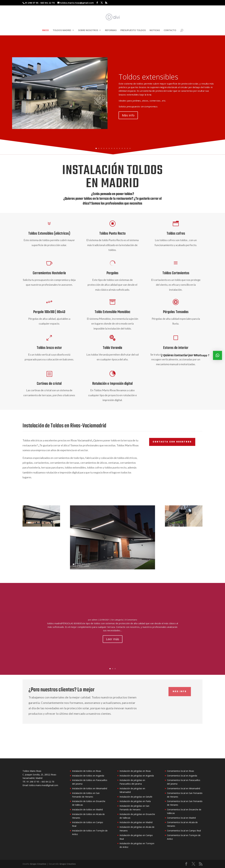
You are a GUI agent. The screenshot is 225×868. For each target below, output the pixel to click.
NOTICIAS (155, 30)
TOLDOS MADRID (62, 30)
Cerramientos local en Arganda (182, 776)
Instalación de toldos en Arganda (88, 776)
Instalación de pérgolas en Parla (135, 801)
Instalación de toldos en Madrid (87, 809)
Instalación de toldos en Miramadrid (90, 788)
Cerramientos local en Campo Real (184, 831)
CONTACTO (170, 30)
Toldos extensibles (148, 78)
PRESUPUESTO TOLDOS (133, 30)
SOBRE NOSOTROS (88, 30)
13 (127, 148)
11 (122, 148)
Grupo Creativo (38, 864)
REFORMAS (111, 30)
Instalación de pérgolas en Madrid (136, 822)
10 (119, 148)
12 (125, 148)
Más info (128, 117)
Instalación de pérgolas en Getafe (136, 797)
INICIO (46, 30)
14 (130, 148)
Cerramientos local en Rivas (181, 771)
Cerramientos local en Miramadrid (184, 788)
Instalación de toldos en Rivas (87, 771)
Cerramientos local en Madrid (181, 818)
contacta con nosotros (172, 442)
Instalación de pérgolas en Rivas (135, 771)
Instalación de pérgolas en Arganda (137, 776)
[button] (217, 355)
